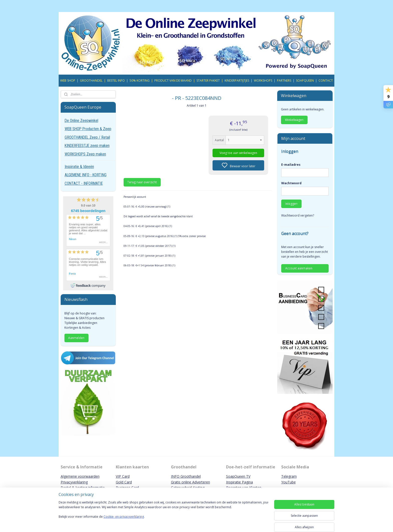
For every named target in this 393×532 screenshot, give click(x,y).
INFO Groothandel (186, 476)
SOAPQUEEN (305, 80)
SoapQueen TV (238, 476)
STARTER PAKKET (208, 80)
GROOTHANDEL (91, 80)
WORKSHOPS (263, 80)
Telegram (289, 476)
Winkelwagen (294, 120)
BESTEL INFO (116, 80)
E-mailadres (291, 165)
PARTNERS (284, 80)
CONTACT (326, 80)
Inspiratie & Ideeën (79, 167)
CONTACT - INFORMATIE (84, 183)
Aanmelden (76, 338)
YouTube (288, 482)
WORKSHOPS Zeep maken (85, 154)
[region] (163, 515)
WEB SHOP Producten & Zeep (88, 129)
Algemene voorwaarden (80, 476)
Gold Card (124, 482)
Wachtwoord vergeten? (298, 215)
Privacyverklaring (74, 482)
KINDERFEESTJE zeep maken (87, 146)
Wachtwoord (291, 183)
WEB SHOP (68, 80)
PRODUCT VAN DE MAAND (173, 80)
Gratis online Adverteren (190, 482)
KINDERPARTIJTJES (237, 80)
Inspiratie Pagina (239, 482)
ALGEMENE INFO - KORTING (86, 175)
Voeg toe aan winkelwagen (238, 153)
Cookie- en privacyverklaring (124, 522)
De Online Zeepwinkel (81, 121)
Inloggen (291, 204)
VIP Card (123, 476)
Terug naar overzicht (142, 182)
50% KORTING (140, 80)
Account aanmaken (299, 268)
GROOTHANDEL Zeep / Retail (87, 137)
